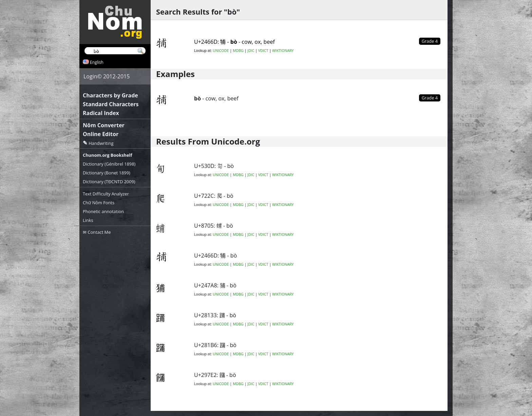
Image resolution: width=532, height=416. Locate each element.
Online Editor (101, 134)
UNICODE (221, 51)
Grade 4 (430, 98)
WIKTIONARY (283, 51)
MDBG (238, 51)
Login (90, 76)
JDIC (251, 51)
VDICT (263, 51)
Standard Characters (111, 104)
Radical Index (101, 113)
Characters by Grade (110, 95)
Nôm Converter (104, 125)
